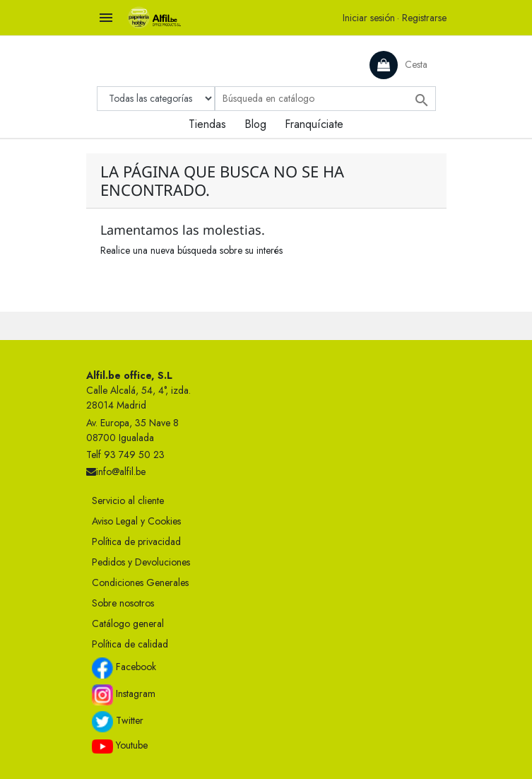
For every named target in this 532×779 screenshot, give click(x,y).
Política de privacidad (136, 541)
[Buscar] (325, 99)
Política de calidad (130, 644)
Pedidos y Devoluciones (141, 562)
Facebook (124, 668)
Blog (255, 124)
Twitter (118, 722)
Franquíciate (314, 124)
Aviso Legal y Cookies (136, 521)
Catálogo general (128, 623)
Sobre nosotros (123, 603)
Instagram (124, 695)
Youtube (120, 746)
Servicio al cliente (128, 500)
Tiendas (207, 124)
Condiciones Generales (140, 582)
